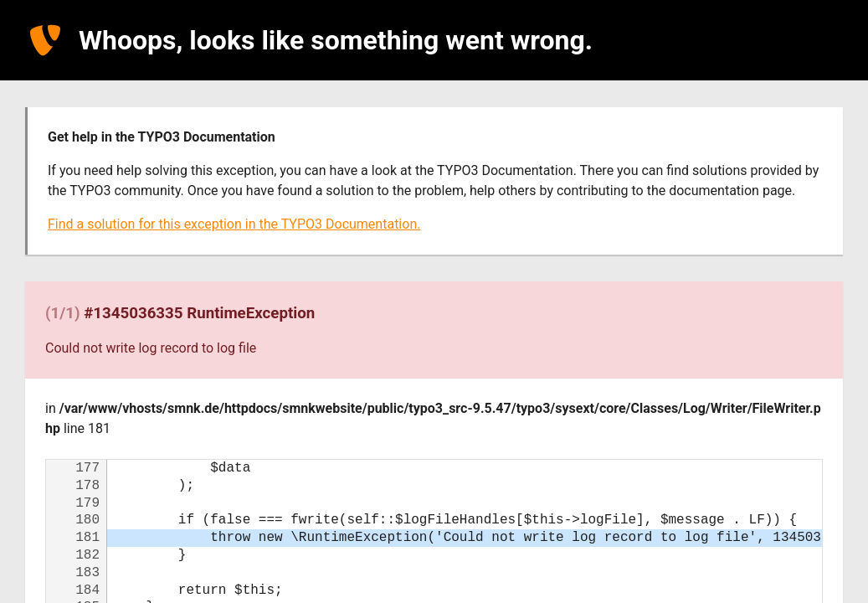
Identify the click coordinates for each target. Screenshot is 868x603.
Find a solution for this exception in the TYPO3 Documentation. (234, 224)
